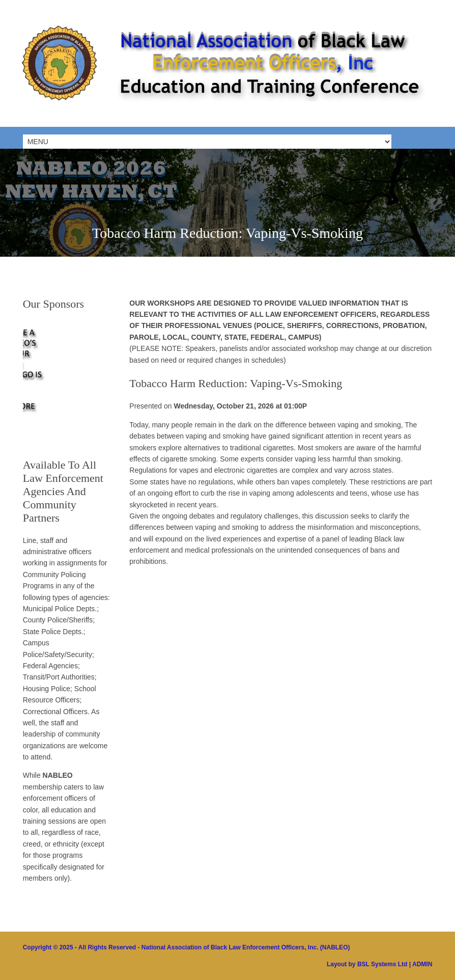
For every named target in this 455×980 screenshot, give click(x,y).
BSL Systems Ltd (382, 964)
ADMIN (422, 964)
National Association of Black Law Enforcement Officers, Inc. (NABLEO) (246, 947)
